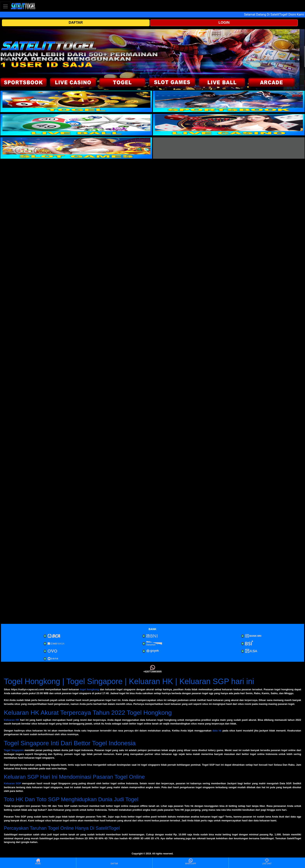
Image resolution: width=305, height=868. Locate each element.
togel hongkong (89, 689)
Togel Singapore (14, 750)
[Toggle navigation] (5, 6)
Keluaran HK (12, 720)
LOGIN (224, 23)
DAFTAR (76, 23)
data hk (217, 731)
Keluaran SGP (12, 783)
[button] (7, 59)
